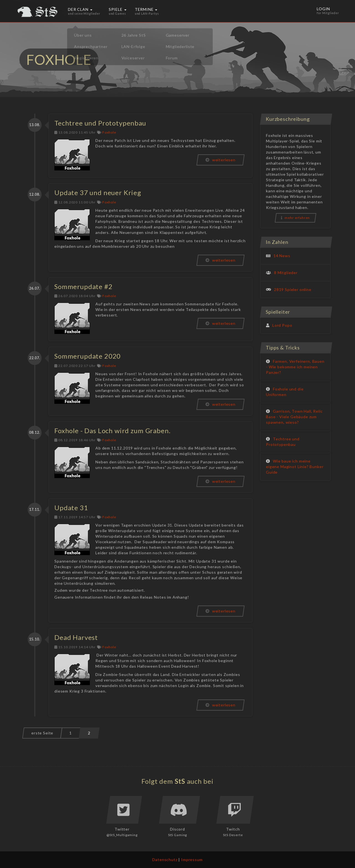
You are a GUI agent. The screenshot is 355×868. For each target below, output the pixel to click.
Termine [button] (147, 11)
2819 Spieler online (293, 289)
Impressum (192, 860)
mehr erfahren (296, 218)
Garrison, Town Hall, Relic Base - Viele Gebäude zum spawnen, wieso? (294, 417)
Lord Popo (282, 325)
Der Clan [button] (84, 11)
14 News (282, 256)
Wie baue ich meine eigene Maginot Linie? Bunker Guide (295, 467)
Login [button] (329, 11)
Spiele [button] (118, 11)
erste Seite (42, 733)
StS (180, 781)
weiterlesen (220, 160)
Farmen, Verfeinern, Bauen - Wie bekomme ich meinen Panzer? (295, 367)
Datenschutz (165, 860)
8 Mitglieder (286, 273)
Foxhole (109, 132)
